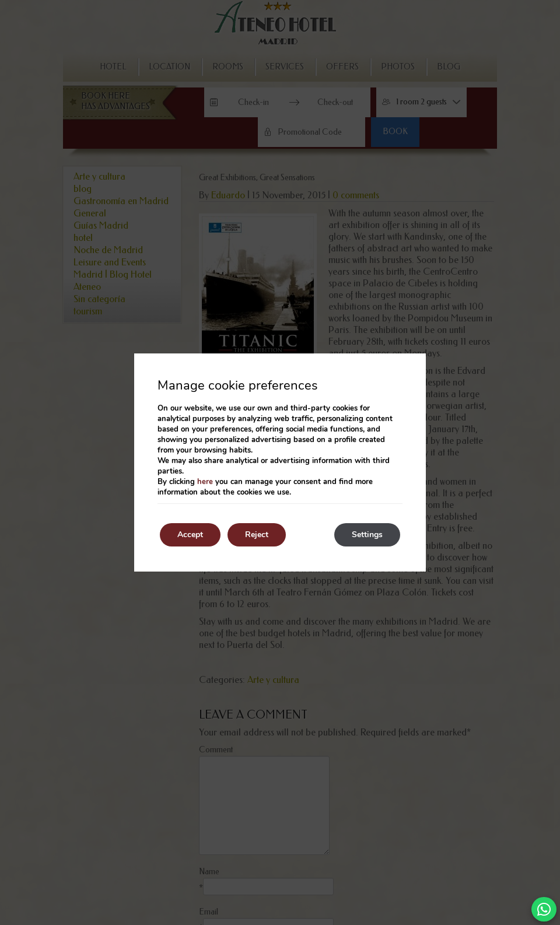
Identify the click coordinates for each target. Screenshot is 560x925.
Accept (190, 535)
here (205, 482)
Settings (367, 535)
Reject (257, 535)
